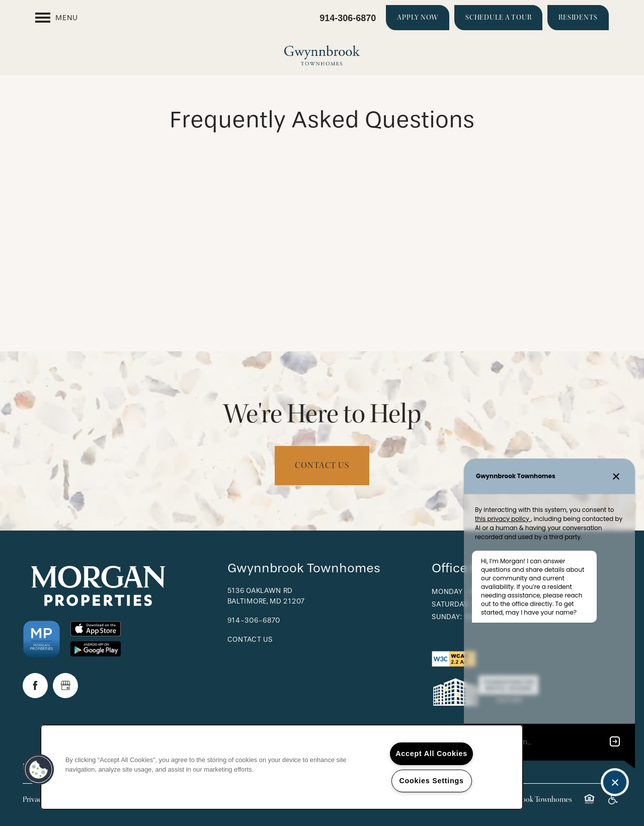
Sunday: (447, 617)
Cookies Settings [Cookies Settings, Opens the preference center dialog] (431, 781)
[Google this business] (65, 686)
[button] (418, 18)
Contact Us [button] (322, 465)
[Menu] (57, 18)
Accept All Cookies (431, 754)
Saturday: (451, 604)
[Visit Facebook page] (35, 686)
